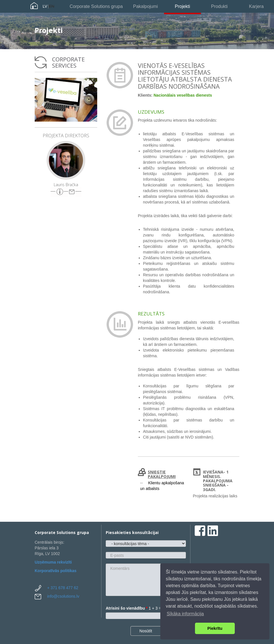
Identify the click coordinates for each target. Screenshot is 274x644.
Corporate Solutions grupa (96, 6)
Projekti (182, 6)
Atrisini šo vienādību (127, 608)
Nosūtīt (146, 631)
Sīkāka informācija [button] (185, 614)
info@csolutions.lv (63, 596)
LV (45, 6)
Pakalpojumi (145, 6)
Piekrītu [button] (215, 628)
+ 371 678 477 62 (63, 588)
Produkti (219, 6)
